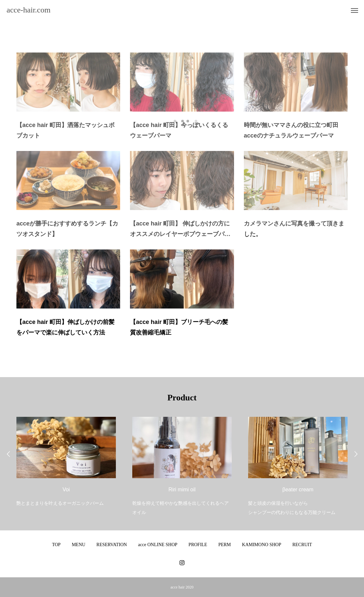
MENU (79, 545)
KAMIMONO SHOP (261, 545)
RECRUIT (302, 545)
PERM (225, 545)
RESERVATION (112, 545)
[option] (66, 458)
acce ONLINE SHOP (158, 545)
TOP (56, 545)
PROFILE (198, 545)
